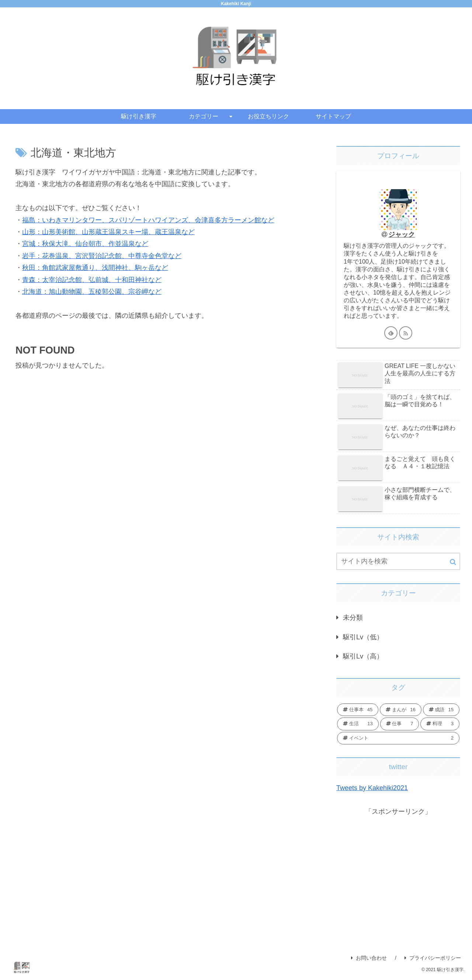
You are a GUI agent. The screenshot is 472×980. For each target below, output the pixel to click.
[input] (398, 561)
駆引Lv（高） (363, 656)
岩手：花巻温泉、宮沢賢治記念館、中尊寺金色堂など (102, 256)
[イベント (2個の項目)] (398, 738)
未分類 (353, 618)
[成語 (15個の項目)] (441, 710)
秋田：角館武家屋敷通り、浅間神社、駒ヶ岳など (95, 268)
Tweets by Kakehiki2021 (372, 788)
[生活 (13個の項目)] (358, 724)
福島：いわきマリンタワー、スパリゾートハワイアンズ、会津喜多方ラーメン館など (148, 220)
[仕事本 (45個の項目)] (358, 710)
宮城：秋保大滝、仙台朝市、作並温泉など (85, 244)
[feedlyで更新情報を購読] (391, 333)
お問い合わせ (369, 958)
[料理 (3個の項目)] (440, 724)
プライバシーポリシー (433, 958)
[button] (453, 562)
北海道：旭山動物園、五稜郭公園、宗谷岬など (92, 292)
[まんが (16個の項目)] (400, 710)
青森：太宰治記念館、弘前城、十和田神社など (92, 280)
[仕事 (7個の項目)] (400, 724)
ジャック (402, 234)
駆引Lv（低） (363, 637)
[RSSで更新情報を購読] (406, 333)
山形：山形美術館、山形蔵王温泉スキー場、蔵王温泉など (108, 232)
